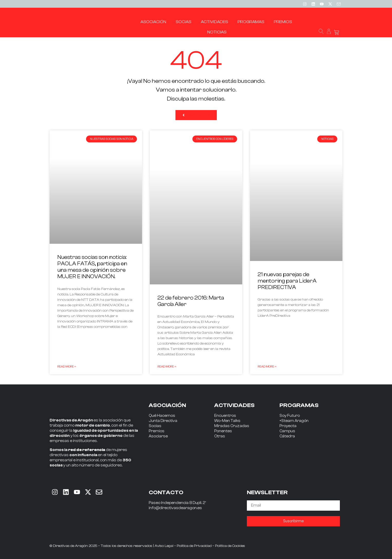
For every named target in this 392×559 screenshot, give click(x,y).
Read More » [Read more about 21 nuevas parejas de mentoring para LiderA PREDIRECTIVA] (267, 366)
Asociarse (158, 436)
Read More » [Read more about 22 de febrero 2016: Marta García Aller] (167, 366)
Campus (287, 431)
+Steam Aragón (294, 421)
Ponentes (223, 431)
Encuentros (225, 416)
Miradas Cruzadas (232, 426)
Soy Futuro (290, 416)
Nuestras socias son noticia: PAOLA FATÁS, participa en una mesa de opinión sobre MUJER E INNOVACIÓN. (92, 267)
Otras (220, 436)
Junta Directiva (163, 421)
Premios (157, 431)
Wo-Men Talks (227, 421)
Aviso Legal (164, 546)
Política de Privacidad (194, 546)
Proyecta (288, 426)
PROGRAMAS (299, 405)
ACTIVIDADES (234, 405)
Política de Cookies (230, 546)
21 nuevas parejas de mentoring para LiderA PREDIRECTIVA (287, 281)
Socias (155, 426)
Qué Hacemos (162, 416)
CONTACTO (166, 492)
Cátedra (287, 436)
